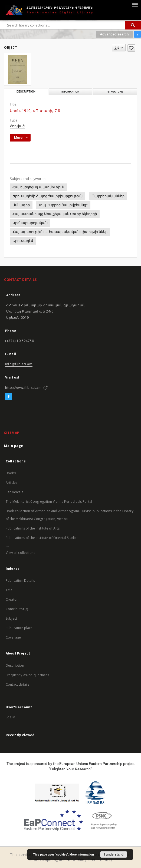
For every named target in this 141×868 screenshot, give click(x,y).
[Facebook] (9, 397)
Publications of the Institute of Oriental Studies (42, 538)
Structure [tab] (115, 92)
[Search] (133, 25)
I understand (114, 854)
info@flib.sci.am (19, 364)
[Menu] (135, 4)
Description (15, 665)
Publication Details (20, 581)
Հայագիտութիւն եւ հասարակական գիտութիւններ (60, 232)
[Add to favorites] (131, 48)
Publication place (19, 628)
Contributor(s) (17, 609)
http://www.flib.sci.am (23, 388)
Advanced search (114, 34)
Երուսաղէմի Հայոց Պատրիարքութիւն (47, 196)
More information (82, 854)
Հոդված (17, 126)
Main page (14, 446)
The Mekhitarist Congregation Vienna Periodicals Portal (49, 502)
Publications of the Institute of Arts (33, 528)
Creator (12, 599)
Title (9, 590)
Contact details (17, 684)
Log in (10, 717)
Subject (11, 618)
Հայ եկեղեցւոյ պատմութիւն (38, 187)
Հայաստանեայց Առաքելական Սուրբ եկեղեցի (55, 214)
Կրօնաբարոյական (30, 223)
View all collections (20, 553)
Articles (12, 483)
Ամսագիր (21, 205)
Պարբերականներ (108, 196)
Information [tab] (70, 92)
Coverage (13, 637)
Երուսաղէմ (23, 241)
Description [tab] (26, 92)
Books (11, 473)
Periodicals (14, 492)
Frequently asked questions (27, 675)
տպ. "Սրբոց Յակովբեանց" (63, 205)
